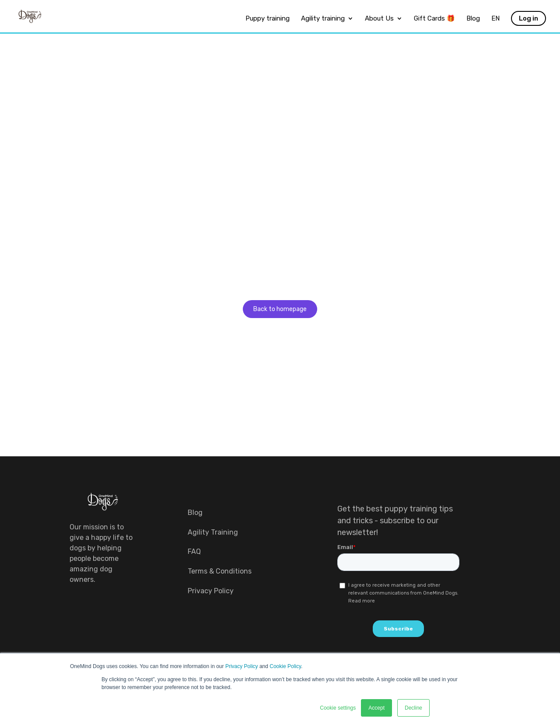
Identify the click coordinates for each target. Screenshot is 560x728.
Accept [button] (376, 708)
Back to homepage (280, 309)
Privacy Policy (242, 666)
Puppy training (268, 19)
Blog (473, 19)
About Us (379, 19)
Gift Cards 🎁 (434, 19)
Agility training (323, 19)
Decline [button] (413, 708)
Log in (528, 18)
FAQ (194, 551)
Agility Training (213, 532)
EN (495, 19)
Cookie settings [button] (338, 708)
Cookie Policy (285, 666)
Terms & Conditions (220, 571)
